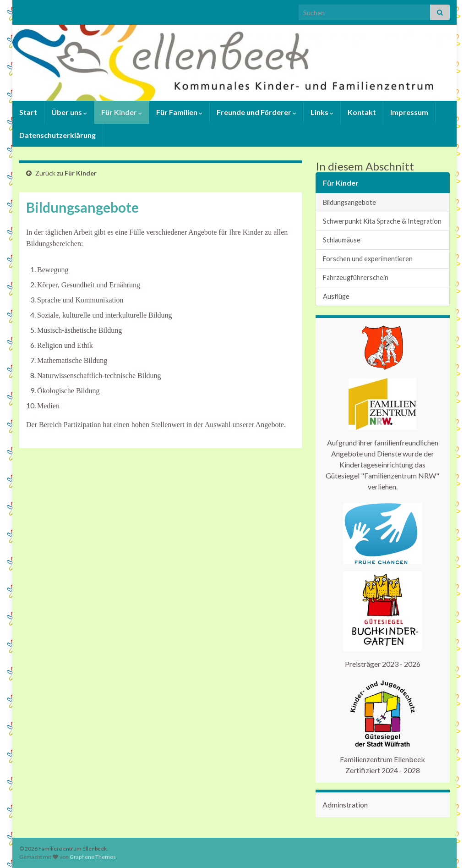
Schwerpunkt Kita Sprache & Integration (382, 221)
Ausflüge (336, 296)
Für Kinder (122, 112)
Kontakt (362, 112)
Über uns (69, 112)
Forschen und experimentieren (368, 259)
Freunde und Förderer (256, 112)
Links (322, 112)
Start (28, 112)
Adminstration (345, 805)
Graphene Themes (93, 857)
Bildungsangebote (349, 202)
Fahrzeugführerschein (356, 277)
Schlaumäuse (342, 240)
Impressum (409, 112)
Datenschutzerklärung (57, 135)
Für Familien (179, 112)
